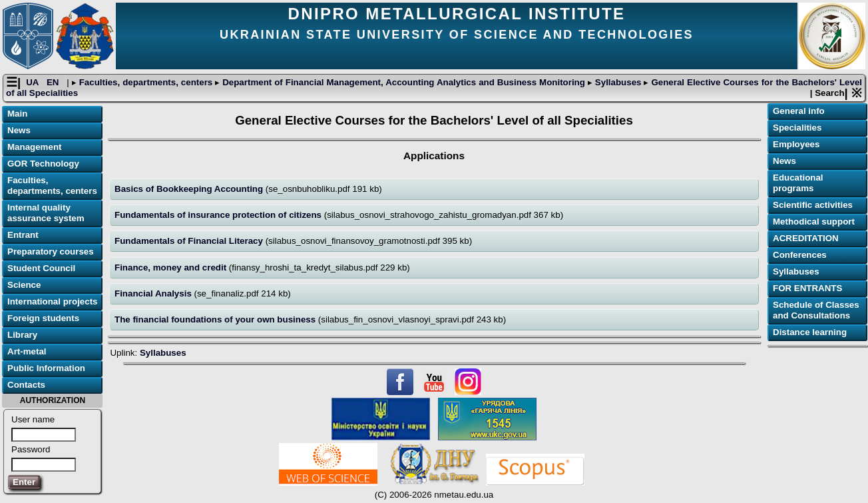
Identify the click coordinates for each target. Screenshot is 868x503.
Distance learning (810, 332)
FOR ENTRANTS (807, 288)
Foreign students (43, 318)
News (19, 130)
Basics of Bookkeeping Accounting (190, 189)
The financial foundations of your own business (216, 319)
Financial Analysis (154, 293)
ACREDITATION (806, 238)
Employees (796, 144)
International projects (53, 301)
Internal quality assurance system (46, 213)
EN (54, 82)
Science (24, 285)
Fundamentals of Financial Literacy (190, 241)
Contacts (26, 385)
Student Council (41, 268)
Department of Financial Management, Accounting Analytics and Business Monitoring (404, 82)
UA (34, 82)
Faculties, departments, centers (146, 82)
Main (17, 114)
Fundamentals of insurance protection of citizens (219, 215)
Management (34, 147)
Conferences (800, 255)
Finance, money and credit (172, 267)
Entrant (23, 235)
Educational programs (798, 183)
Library (22, 335)
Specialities (797, 128)
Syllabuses (618, 82)
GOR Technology (43, 164)
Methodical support (814, 222)
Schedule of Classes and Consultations (816, 310)
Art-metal (27, 351)
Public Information (46, 368)
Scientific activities (813, 205)
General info (799, 111)
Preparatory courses (51, 251)
